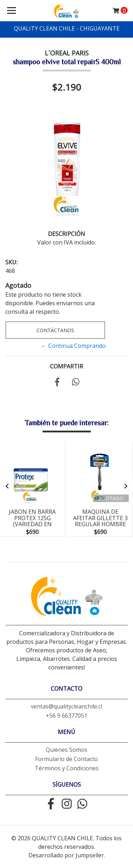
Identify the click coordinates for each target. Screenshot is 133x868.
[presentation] (7, 486)
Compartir (66, 366)
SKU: (11, 262)
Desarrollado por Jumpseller (66, 855)
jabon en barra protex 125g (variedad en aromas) (32, 521)
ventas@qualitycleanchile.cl (66, 706)
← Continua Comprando (73, 346)
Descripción (66, 234)
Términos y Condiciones (67, 768)
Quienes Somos (66, 750)
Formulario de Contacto (66, 759)
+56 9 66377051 (66, 716)
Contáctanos (55, 330)
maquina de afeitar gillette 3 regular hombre (100, 518)
